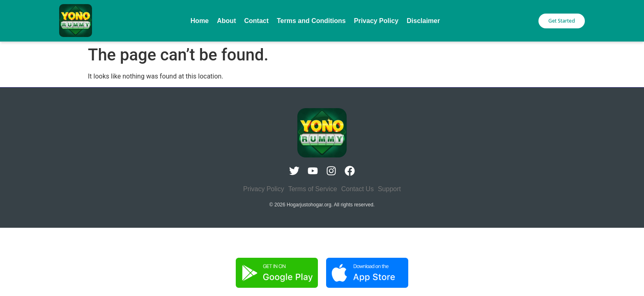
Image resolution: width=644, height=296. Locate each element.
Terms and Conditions (311, 21)
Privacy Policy (376, 21)
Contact (256, 21)
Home (200, 21)
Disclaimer (423, 21)
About (226, 21)
